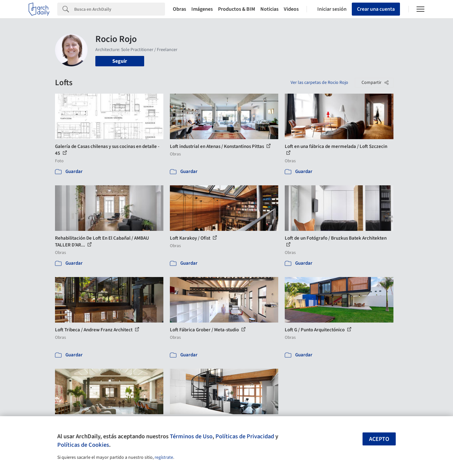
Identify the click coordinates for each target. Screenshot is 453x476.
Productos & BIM (237, 9)
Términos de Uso (191, 436)
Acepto (379, 439)
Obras (179, 9)
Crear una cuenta (376, 9)
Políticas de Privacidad (245, 436)
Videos (291, 9)
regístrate (164, 457)
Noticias (269, 9)
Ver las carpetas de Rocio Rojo (319, 83)
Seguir (120, 61)
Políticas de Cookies (83, 445)
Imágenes (202, 9)
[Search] (120, 9)
